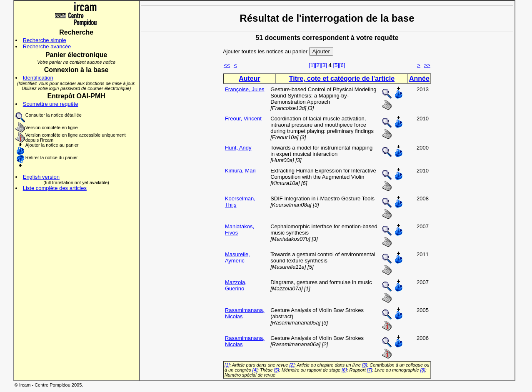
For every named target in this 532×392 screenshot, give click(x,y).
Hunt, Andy (238, 148)
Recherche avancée (47, 46)
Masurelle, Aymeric (237, 257)
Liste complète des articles (55, 188)
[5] (336, 65)
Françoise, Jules (245, 89)
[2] (318, 65)
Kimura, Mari (240, 171)
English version (41, 177)
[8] (423, 370)
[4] (255, 370)
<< (227, 65)
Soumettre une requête (51, 104)
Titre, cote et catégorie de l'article (342, 79)
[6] (342, 65)
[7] (370, 370)
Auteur (250, 79)
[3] (324, 65)
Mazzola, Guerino (236, 285)
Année (419, 79)
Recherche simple (45, 40)
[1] (312, 65)
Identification (38, 78)
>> (427, 65)
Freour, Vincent (243, 119)
